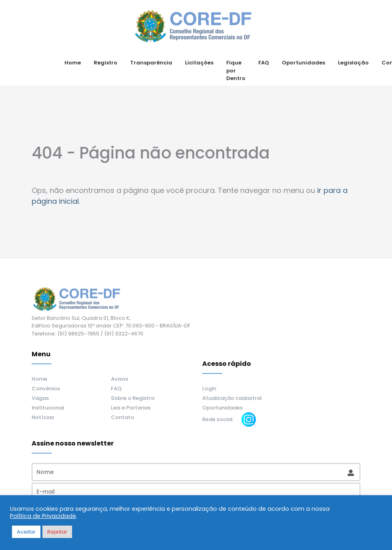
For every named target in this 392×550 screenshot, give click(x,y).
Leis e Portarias (131, 408)
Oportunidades (304, 63)
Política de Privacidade (43, 516)
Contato (123, 417)
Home (73, 63)
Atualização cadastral (232, 398)
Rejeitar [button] (57, 532)
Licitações (199, 63)
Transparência (151, 63)
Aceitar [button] (26, 532)
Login (209, 388)
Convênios (46, 388)
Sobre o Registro (133, 398)
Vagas (40, 398)
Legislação (353, 63)
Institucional (48, 408)
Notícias (43, 417)
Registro (106, 63)
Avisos (120, 379)
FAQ (264, 63)
